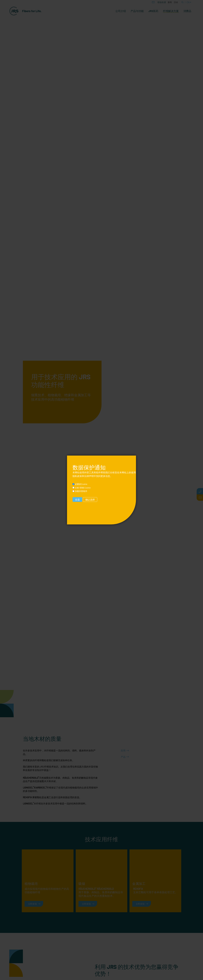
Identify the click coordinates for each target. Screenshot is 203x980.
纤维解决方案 (171, 11)
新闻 (170, 2)
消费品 (187, 11)
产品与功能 (137, 11)
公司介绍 (121, 11)
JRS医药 (153, 11)
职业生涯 (162, 2)
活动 (176, 2)
